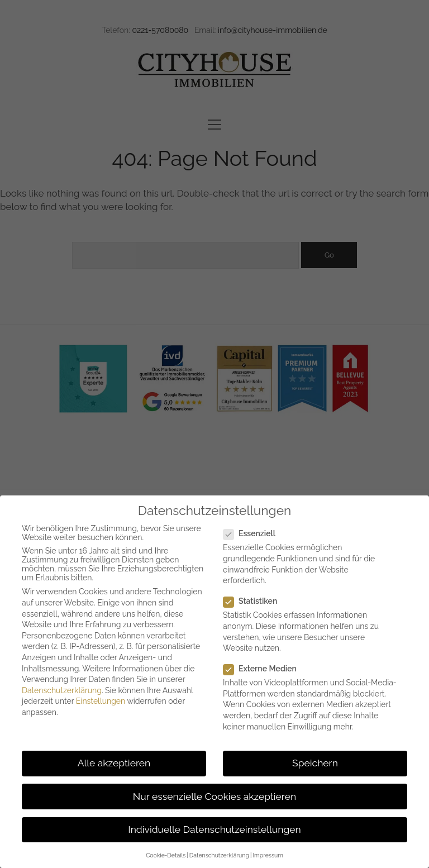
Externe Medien (264, 669)
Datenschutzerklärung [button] (219, 855)
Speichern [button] (315, 763)
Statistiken (255, 601)
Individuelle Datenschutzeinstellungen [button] (214, 829)
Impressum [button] (268, 855)
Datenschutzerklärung (62, 690)
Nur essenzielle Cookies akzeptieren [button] (214, 797)
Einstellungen (101, 701)
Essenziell (254, 533)
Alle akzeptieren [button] (114, 763)
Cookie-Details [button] (166, 855)
